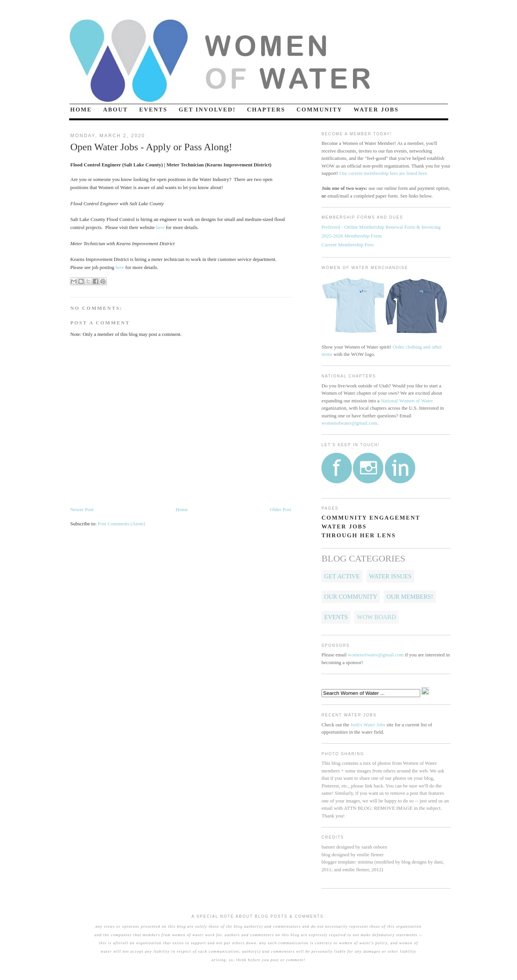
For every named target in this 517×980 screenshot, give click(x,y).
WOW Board (376, 617)
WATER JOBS (376, 110)
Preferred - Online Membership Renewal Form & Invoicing (381, 227)
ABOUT (116, 110)
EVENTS (153, 110)
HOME (81, 110)
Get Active (342, 576)
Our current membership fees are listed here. (384, 173)
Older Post (281, 509)
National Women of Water (407, 401)
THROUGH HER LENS (359, 535)
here (160, 227)
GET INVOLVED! (207, 110)
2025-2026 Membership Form (352, 236)
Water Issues (390, 576)
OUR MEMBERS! (410, 597)
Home (182, 509)
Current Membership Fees (348, 245)
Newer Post (82, 509)
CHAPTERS (266, 110)
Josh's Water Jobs (368, 725)
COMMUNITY (319, 110)
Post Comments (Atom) (122, 524)
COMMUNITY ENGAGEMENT (371, 518)
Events (336, 617)
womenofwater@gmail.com (349, 423)
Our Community (351, 597)
